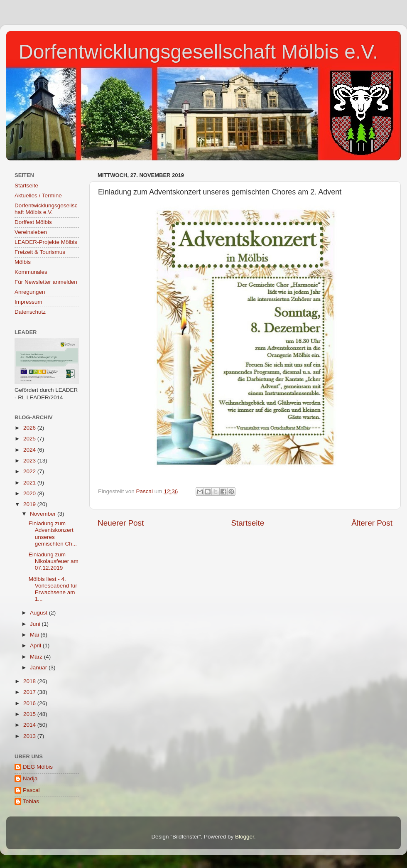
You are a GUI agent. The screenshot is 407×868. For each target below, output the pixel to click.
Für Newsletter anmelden (46, 282)
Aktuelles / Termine (38, 195)
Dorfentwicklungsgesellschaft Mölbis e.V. (198, 52)
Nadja (30, 778)
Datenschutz (30, 312)
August (39, 613)
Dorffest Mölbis (33, 222)
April (36, 645)
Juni (36, 624)
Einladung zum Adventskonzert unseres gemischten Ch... (53, 534)
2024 (30, 450)
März (37, 657)
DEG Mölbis (38, 767)
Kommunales (31, 272)
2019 (30, 504)
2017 (30, 692)
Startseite (248, 523)
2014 (30, 725)
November (44, 514)
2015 (30, 714)
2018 (30, 681)
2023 (30, 461)
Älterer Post (372, 523)
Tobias (31, 801)
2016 (30, 703)
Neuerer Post (121, 523)
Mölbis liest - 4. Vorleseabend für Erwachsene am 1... (53, 589)
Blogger (245, 837)
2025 (30, 439)
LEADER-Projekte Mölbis (46, 242)
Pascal (31, 790)
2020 (30, 493)
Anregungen (30, 292)
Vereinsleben (31, 232)
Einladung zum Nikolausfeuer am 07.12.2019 (54, 561)
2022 (30, 471)
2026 (30, 428)
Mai (35, 635)
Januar (39, 668)
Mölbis (23, 262)
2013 (30, 736)
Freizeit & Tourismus (40, 252)
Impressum (28, 302)
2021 (30, 483)
